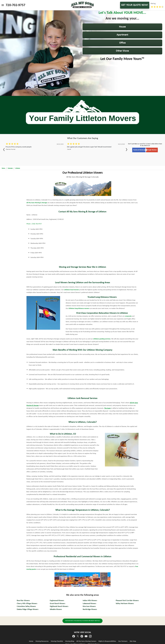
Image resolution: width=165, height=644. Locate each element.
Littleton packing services (102, 339)
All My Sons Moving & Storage (37, 203)
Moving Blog (70, 641)
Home (31, 641)
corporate (128, 316)
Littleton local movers (72, 290)
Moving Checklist (57, 641)
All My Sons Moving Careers (86, 641)
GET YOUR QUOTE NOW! (135, 5)
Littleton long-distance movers (79, 308)
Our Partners (123, 641)
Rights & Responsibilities (107, 641)
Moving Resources (42, 641)
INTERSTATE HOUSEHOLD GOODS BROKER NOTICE (82, 621)
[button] (122, 27)
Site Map (133, 641)
